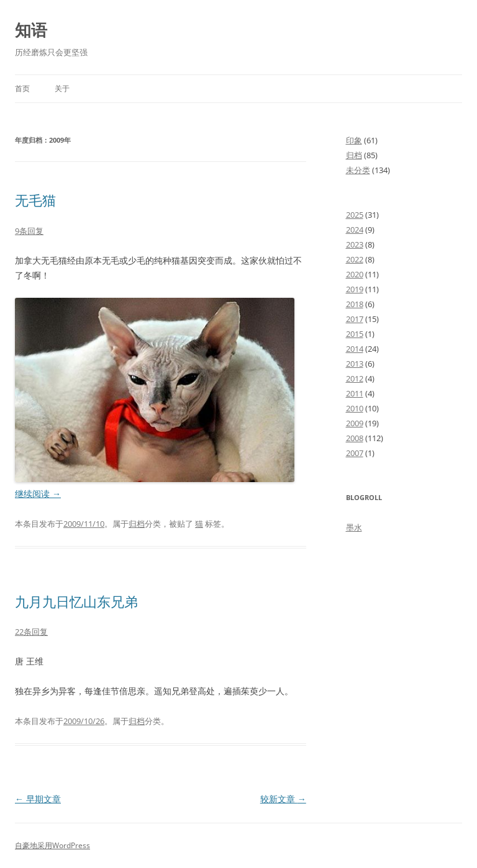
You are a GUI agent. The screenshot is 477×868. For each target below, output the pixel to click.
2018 (355, 304)
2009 (355, 423)
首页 (22, 88)
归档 (137, 524)
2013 (355, 364)
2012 (355, 378)
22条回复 (31, 632)
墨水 (354, 527)
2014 (355, 349)
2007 (355, 453)
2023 (355, 244)
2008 (355, 438)
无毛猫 (35, 200)
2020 (355, 274)
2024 (355, 230)
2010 (355, 408)
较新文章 (283, 799)
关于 (62, 88)
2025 (355, 215)
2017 (355, 319)
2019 (355, 289)
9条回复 (29, 231)
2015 (355, 334)
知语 (31, 30)
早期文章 (38, 799)
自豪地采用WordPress (52, 845)
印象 (354, 140)
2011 (355, 393)
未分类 (358, 170)
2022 (355, 259)
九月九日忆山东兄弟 (76, 601)
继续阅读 (38, 494)
